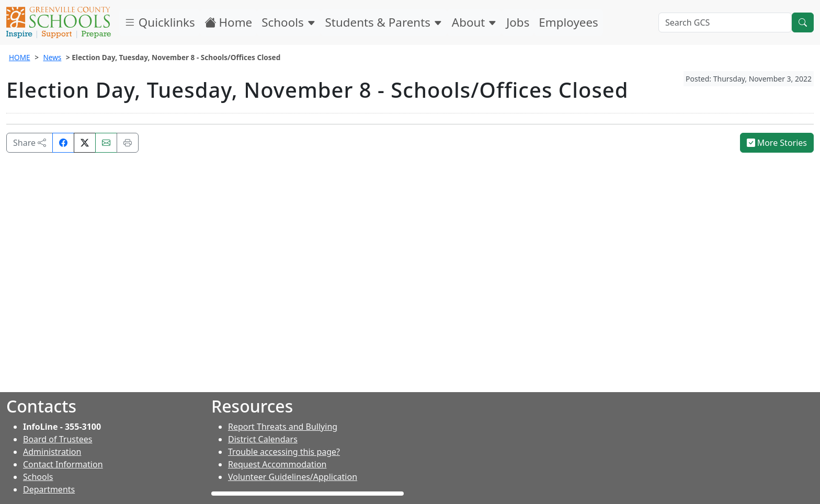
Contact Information (63, 464)
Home (229, 22)
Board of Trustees (58, 439)
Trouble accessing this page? (284, 452)
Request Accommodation (277, 464)
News (52, 57)
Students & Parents (384, 22)
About (474, 22)
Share (30, 143)
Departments (49, 489)
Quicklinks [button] (160, 22)
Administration (52, 452)
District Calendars (263, 439)
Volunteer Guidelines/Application (293, 477)
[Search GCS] (725, 22)
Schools (288, 22)
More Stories (777, 143)
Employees (568, 22)
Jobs (518, 22)
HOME (20, 57)
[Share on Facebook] (63, 143)
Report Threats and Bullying (283, 427)
